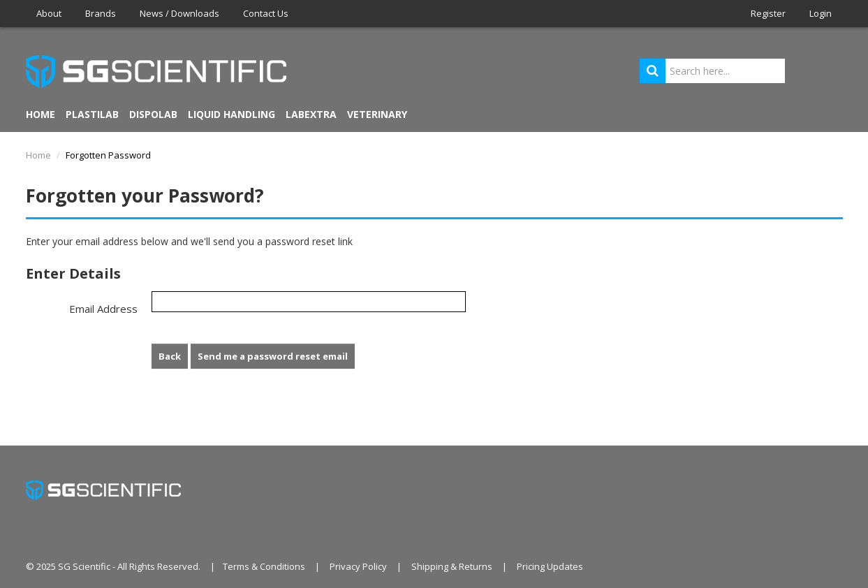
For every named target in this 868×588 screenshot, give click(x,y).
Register (768, 13)
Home (41, 114)
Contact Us (266, 13)
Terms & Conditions (264, 566)
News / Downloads (179, 13)
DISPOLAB (153, 114)
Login (821, 13)
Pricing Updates (550, 566)
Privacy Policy (358, 566)
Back (170, 356)
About (49, 13)
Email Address (103, 309)
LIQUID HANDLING (231, 114)
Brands (101, 13)
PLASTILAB (92, 114)
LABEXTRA (311, 114)
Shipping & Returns (452, 566)
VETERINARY (377, 114)
